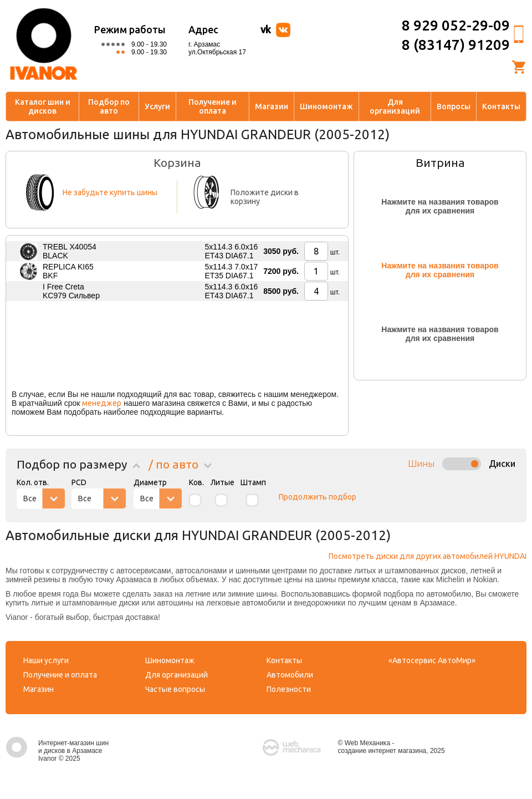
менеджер (102, 403)
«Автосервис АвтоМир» (432, 660)
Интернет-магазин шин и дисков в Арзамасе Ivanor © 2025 (57, 751)
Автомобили (290, 675)
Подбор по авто (109, 106)
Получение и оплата (213, 106)
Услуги (157, 106)
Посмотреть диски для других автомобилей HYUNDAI (428, 556)
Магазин (272, 106)
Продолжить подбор (318, 497)
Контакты (501, 106)
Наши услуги (46, 660)
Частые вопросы (175, 689)
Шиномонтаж (326, 106)
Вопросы (454, 106)
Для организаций (395, 106)
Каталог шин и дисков (43, 106)
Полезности (289, 689)
